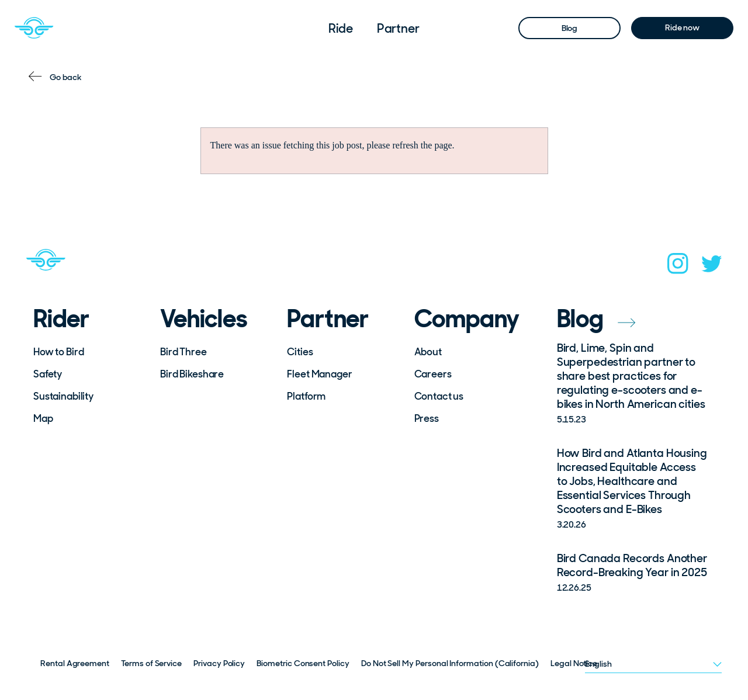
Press (427, 418)
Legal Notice (574, 663)
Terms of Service (151, 663)
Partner (398, 28)
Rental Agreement (75, 663)
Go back (66, 77)
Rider (61, 319)
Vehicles (204, 319)
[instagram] (678, 267)
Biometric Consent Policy (303, 663)
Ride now (682, 27)
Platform (306, 396)
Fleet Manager (319, 374)
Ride (341, 28)
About (428, 352)
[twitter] (712, 267)
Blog (569, 28)
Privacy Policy (219, 663)
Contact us (439, 396)
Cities (300, 352)
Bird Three (183, 352)
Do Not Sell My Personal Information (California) (450, 663)
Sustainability (63, 396)
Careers (433, 374)
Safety (48, 374)
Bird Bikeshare (192, 374)
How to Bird (58, 352)
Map (43, 418)
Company (467, 319)
